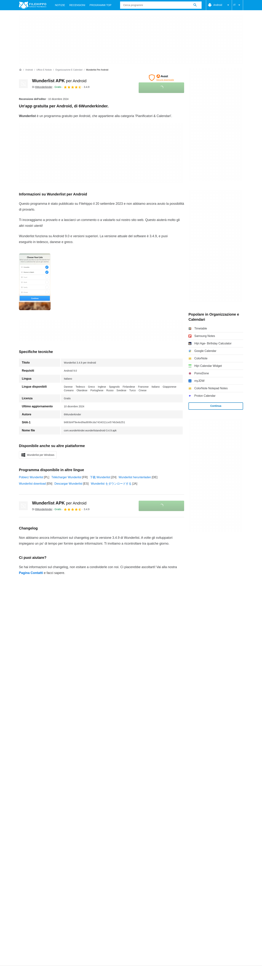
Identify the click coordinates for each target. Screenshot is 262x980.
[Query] (161, 5)
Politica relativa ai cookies (77, 761)
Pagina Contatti (31, 573)
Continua (216, 406)
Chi (21, 754)
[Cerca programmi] (195, 5)
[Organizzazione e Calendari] (69, 70)
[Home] (20, 70)
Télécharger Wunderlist (66, 477)
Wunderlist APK (59, 81)
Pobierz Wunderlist (31, 477)
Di (42, 87)
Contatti (33, 754)
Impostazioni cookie (186, 761)
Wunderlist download (32, 484)
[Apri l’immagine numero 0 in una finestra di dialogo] (35, 282)
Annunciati (50, 754)
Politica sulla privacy (112, 761)
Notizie (60, 5)
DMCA (163, 761)
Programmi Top (100, 5)
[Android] (29, 70)
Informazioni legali (142, 761)
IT (237, 5)
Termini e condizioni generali (37, 761)
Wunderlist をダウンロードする (111, 484)
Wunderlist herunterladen (135, 477)
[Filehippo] (33, 5)
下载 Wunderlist (100, 477)
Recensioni (77, 5)
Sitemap (68, 754)
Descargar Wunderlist (68, 484)
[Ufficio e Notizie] (44, 70)
